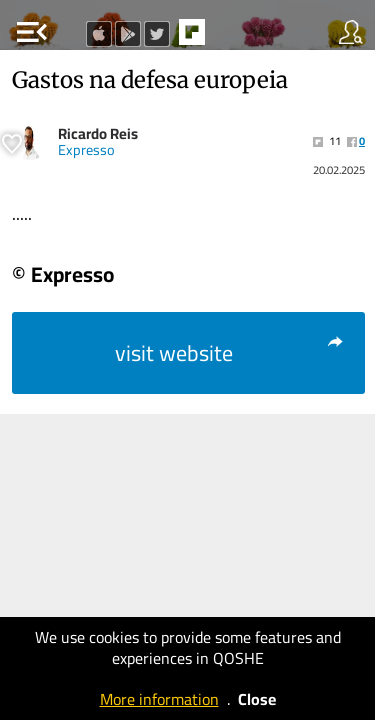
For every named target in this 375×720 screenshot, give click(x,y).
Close (257, 699)
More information (159, 699)
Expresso (86, 150)
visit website (230, 353)
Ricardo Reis (98, 133)
